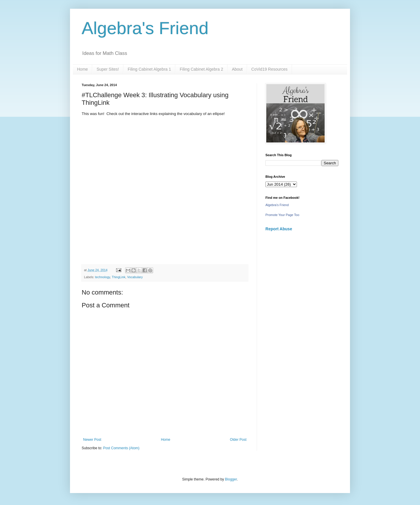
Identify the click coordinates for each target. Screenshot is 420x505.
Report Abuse (279, 229)
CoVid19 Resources (269, 69)
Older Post (238, 440)
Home (82, 69)
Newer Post (92, 440)
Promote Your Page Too (282, 215)
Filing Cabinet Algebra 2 (201, 69)
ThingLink (119, 277)
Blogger (231, 479)
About (237, 69)
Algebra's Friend (145, 28)
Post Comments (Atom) (121, 448)
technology (103, 277)
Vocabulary (135, 277)
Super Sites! (108, 69)
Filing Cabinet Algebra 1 (149, 69)
